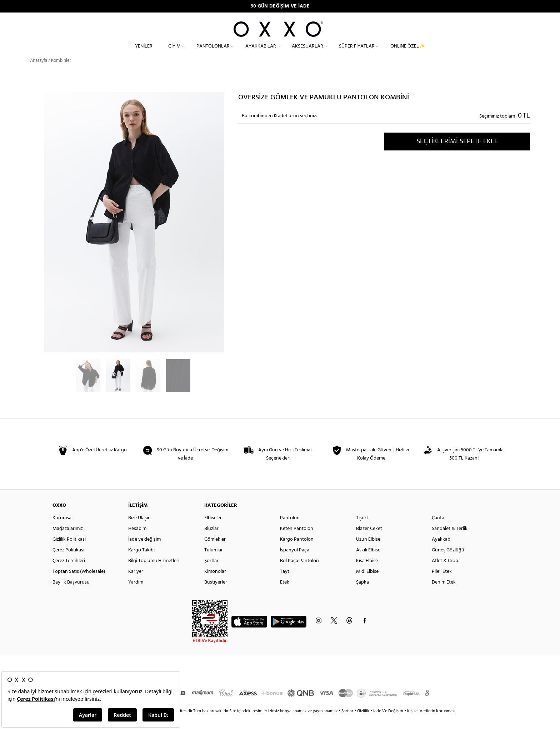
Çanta (438, 530)
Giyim (174, 52)
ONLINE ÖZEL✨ (408, 52)
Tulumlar (214, 563)
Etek (285, 595)
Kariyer (136, 584)
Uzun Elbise (368, 552)
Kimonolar (215, 584)
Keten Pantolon (297, 541)
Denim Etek (444, 595)
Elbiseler (213, 530)
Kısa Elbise (367, 573)
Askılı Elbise (368, 563)
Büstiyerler (216, 595)
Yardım (136, 595)
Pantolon (290, 530)
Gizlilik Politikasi (69, 552)
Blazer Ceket (369, 541)
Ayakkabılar (261, 52)
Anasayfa (39, 73)
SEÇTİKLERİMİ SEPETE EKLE (457, 154)
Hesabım (137, 541)
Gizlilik (364, 724)
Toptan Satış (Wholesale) (79, 584)
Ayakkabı (442, 552)
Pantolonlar (213, 52)
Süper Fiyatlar (357, 52)
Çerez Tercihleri (69, 573)
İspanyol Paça (295, 563)
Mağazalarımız (68, 541)
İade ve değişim (144, 552)
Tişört (362, 530)
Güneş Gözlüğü (448, 563)
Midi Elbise (367, 584)
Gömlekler (215, 552)
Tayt (285, 584)
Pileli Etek (442, 584)
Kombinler (61, 73)
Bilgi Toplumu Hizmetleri (154, 573)
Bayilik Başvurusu (71, 595)
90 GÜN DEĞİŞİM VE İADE (280, 6)
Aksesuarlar (307, 52)
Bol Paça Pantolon (299, 573)
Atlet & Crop (445, 573)
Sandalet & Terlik (450, 541)
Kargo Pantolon (297, 552)
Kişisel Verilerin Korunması (431, 724)
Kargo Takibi (141, 563)
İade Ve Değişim (388, 724)
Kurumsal (62, 530)
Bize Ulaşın (139, 530)
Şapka (362, 595)
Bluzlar (211, 541)
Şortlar (211, 573)
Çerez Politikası (68, 563)
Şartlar (348, 724)
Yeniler (144, 52)
